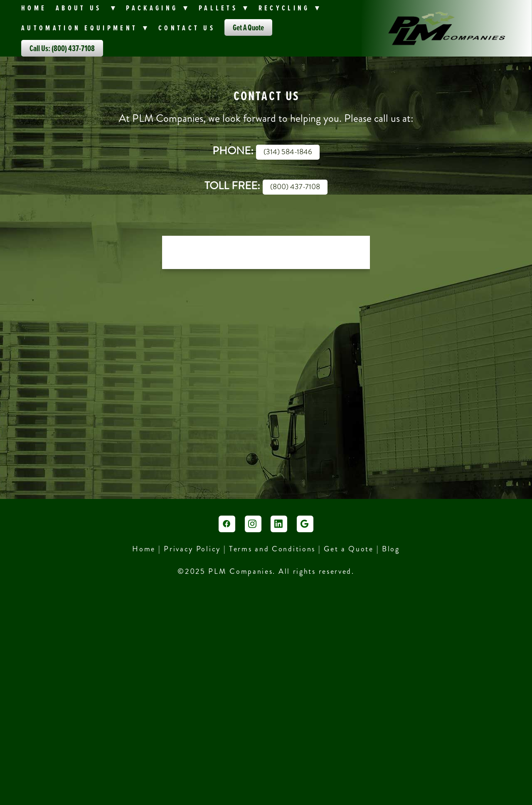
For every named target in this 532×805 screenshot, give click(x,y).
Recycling (290, 8)
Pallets (224, 8)
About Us (86, 8)
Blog (391, 549)
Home (34, 8)
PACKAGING (158, 8)
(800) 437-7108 (295, 187)
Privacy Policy (192, 549)
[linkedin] (279, 524)
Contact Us (187, 28)
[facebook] (227, 524)
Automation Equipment (85, 28)
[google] (305, 524)
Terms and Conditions (274, 549)
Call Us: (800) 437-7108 (62, 48)
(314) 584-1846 (288, 152)
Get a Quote (349, 549)
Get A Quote (248, 27)
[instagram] (253, 524)
